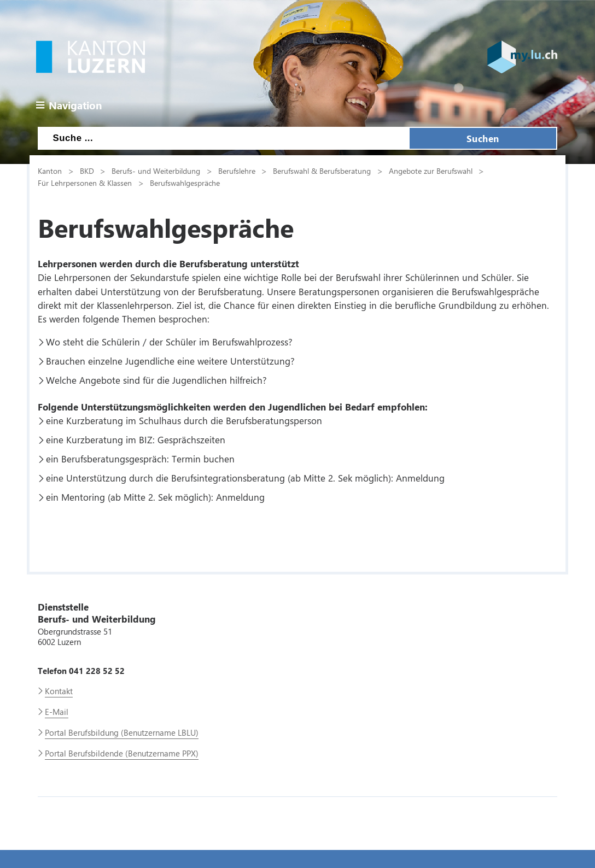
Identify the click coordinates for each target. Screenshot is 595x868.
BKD (87, 171)
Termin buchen (203, 459)
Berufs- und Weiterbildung (156, 171)
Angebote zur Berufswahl (431, 171)
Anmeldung (420, 478)
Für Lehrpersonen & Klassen (85, 183)
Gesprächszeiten (191, 439)
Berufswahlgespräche (185, 183)
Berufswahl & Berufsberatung (322, 171)
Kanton (50, 171)
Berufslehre (237, 171)
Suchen (483, 138)
